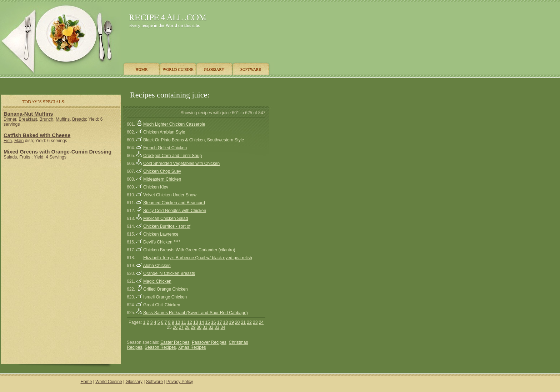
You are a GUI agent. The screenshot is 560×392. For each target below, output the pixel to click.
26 (175, 327)
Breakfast (28, 119)
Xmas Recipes (192, 347)
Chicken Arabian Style (164, 132)
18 (226, 322)
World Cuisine (109, 382)
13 (196, 322)
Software (154, 382)
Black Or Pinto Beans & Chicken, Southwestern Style (194, 140)
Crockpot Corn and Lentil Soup (172, 156)
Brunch (47, 119)
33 (217, 327)
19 (231, 322)
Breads (79, 119)
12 (189, 322)
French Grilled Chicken (165, 148)
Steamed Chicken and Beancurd (174, 203)
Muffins (63, 119)
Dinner (10, 119)
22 (249, 322)
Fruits (25, 157)
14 (202, 322)
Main (19, 141)
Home (86, 382)
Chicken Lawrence (161, 234)
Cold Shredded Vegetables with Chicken (181, 164)
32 (211, 327)
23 (255, 322)
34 (223, 327)
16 (213, 322)
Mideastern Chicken (162, 179)
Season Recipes (160, 347)
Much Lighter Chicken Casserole (174, 124)
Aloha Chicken (157, 266)
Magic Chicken (157, 281)
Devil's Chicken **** (162, 242)
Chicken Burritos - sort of (167, 226)
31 (205, 327)
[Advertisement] (135, 83)
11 (184, 322)
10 (178, 322)
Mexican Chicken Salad (166, 218)
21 (243, 322)
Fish (8, 141)
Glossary (134, 382)
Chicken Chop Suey (162, 171)
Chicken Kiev (156, 187)
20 (237, 322)
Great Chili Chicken (162, 305)
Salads (10, 157)
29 (193, 327)
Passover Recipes (209, 342)
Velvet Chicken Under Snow (170, 195)
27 (181, 327)
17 (219, 322)
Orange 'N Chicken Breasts (169, 273)
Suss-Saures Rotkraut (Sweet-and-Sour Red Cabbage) (196, 313)
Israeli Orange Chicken (165, 297)
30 (199, 327)
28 (187, 327)
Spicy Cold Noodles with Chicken (175, 211)
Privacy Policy (180, 382)
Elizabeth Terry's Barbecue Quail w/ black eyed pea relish (198, 258)
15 (207, 322)
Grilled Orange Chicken (166, 289)
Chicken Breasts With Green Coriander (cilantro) (189, 250)
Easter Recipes (175, 342)
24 (261, 322)
